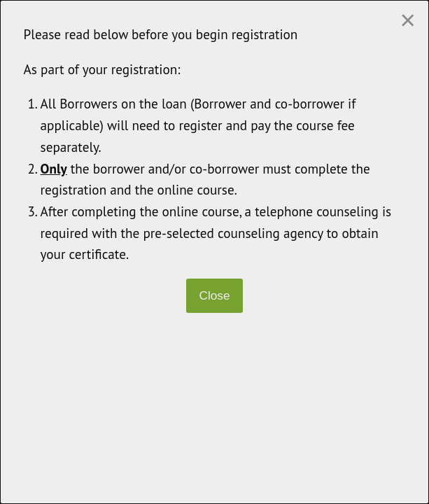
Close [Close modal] (214, 295)
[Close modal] (407, 20)
